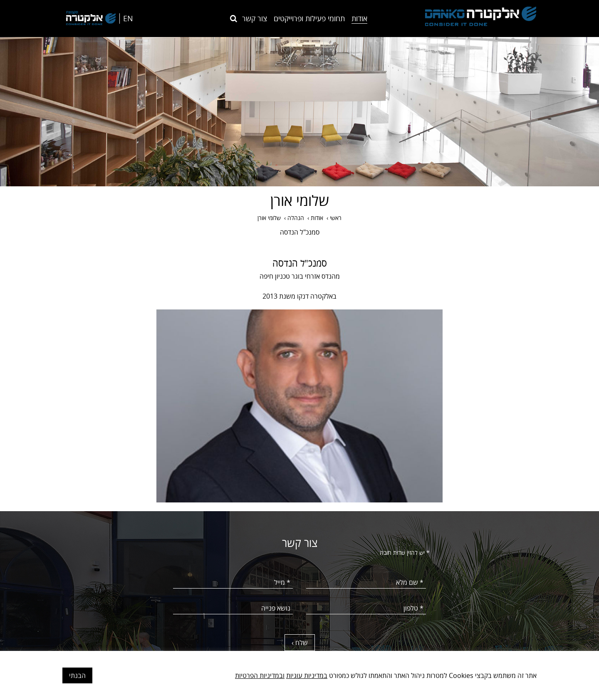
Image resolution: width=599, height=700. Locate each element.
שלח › (300, 643)
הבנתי (77, 675)
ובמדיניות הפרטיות (260, 675)
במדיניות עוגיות (307, 675)
